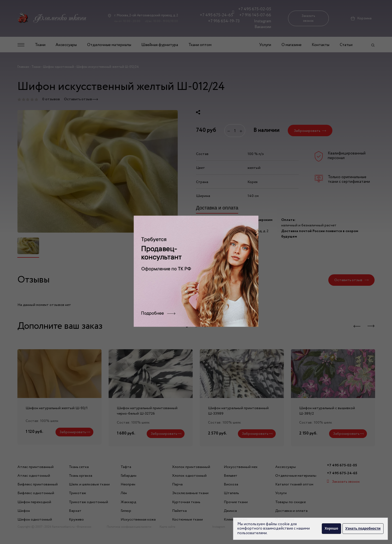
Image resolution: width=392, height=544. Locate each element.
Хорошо (331, 528)
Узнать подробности (363, 528)
